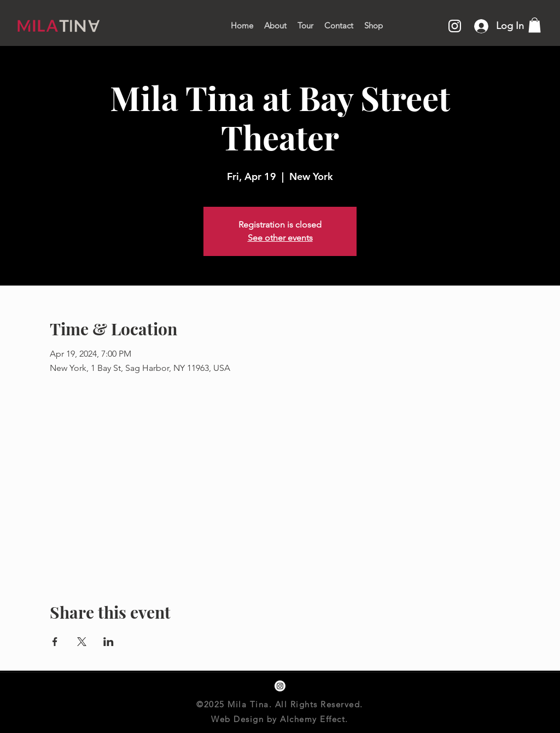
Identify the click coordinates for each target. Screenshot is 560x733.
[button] (535, 25)
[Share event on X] (82, 642)
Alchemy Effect (313, 719)
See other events (280, 238)
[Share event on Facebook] (55, 642)
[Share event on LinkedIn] (109, 642)
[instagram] (280, 686)
